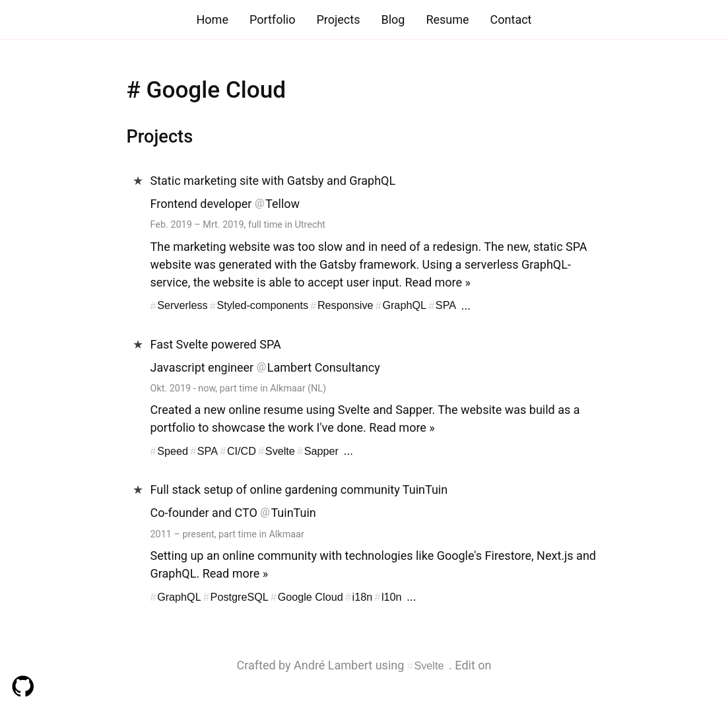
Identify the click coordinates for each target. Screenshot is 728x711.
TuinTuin (293, 513)
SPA (446, 306)
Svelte (280, 451)
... (466, 305)
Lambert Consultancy (324, 367)
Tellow (282, 204)
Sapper (321, 451)
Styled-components (262, 306)
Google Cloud (311, 597)
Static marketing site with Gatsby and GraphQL (273, 181)
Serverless (182, 306)
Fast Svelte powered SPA (216, 344)
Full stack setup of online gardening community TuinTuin (299, 490)
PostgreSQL (240, 597)
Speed (173, 451)
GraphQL (404, 306)
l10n (392, 597)
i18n (363, 597)
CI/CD (242, 451)
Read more (434, 282)
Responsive (346, 306)
